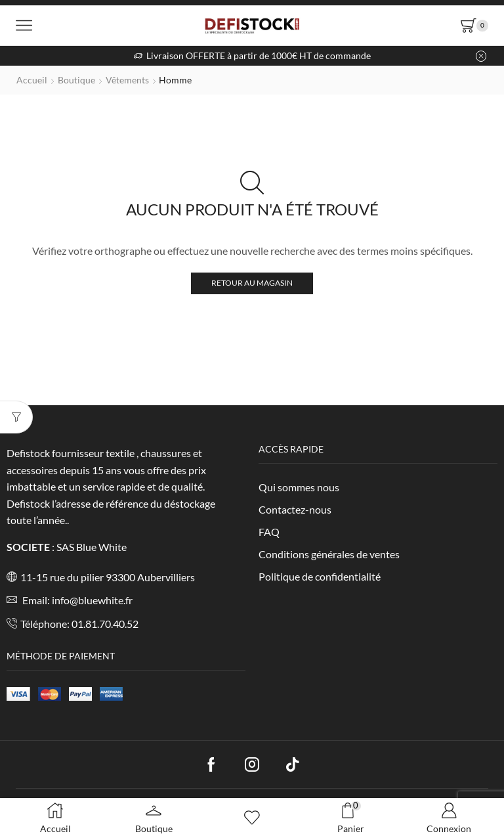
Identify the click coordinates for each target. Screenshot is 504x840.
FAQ (269, 532)
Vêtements (127, 80)
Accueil (32, 80)
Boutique (76, 80)
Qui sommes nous (299, 487)
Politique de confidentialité (320, 576)
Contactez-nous (295, 509)
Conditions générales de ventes (329, 554)
